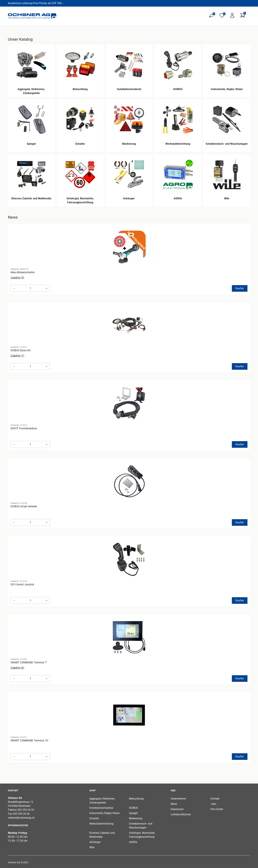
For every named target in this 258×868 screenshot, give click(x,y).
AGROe (133, 842)
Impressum (177, 809)
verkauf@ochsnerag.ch (21, 818)
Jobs (213, 804)
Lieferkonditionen (181, 814)
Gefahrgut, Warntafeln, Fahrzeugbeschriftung (142, 835)
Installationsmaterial (101, 808)
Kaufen (240, 288)
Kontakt (215, 799)
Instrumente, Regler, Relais (104, 813)
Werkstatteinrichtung (101, 824)
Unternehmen (178, 799)
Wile (92, 847)
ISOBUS (134, 808)
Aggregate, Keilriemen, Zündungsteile (102, 801)
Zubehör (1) (17, 356)
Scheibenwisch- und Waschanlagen (141, 826)
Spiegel (133, 813)
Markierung (136, 818)
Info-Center (217, 809)
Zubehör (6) (17, 668)
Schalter (94, 818)
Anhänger (95, 842)
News (174, 804)
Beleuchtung (136, 799)
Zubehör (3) (17, 278)
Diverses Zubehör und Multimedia (102, 835)
